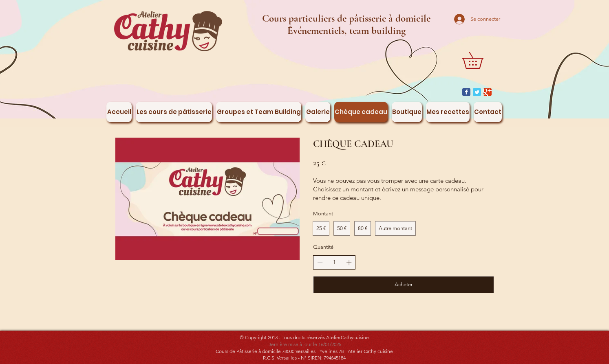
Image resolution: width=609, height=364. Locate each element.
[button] (481, 60)
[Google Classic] (488, 92)
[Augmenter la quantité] (349, 263)
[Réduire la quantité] (320, 263)
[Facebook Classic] (466, 92)
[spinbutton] (334, 262)
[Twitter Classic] (477, 92)
